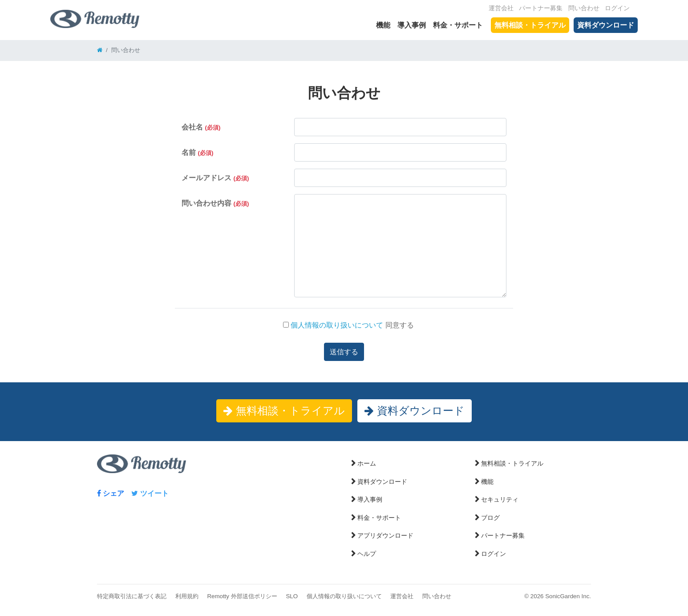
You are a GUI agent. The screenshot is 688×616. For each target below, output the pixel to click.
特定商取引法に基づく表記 (132, 596)
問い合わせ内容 (215, 203)
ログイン (617, 8)
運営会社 (501, 8)
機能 (383, 25)
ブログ (490, 518)
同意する (348, 325)
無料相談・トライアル (530, 25)
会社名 (201, 127)
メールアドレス (215, 178)
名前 (197, 152)
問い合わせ (584, 8)
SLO (292, 596)
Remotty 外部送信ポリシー (242, 596)
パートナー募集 (541, 8)
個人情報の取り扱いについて (336, 325)
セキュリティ (500, 499)
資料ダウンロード (606, 25)
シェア (111, 493)
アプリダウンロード (385, 535)
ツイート (150, 493)
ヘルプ (367, 554)
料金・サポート (458, 25)
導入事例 (412, 25)
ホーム (367, 463)
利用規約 (187, 596)
